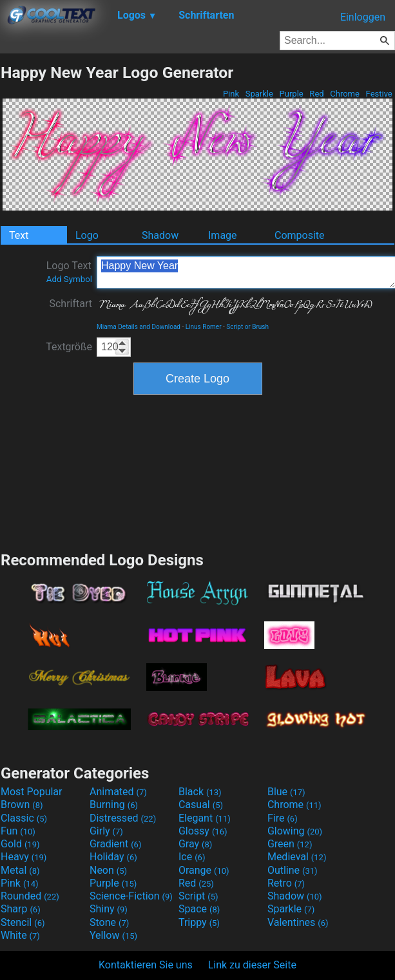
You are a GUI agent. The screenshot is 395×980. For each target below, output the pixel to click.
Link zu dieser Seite (252, 965)
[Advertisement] (197, 471)
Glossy (203, 831)
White (20, 935)
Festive (379, 94)
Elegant (205, 818)
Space (199, 909)
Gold (20, 844)
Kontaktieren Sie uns (146, 965)
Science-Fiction (131, 896)
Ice (192, 857)
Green (290, 844)
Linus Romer (204, 327)
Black (200, 792)
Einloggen (363, 17)
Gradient (115, 844)
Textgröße (69, 347)
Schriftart (71, 304)
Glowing (295, 831)
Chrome (345, 94)
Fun (18, 831)
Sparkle (260, 94)
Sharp (21, 909)
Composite (300, 235)
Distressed (123, 818)
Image (223, 235)
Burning (114, 805)
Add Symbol (69, 279)
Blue (286, 792)
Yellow (113, 935)
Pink (231, 94)
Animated (118, 792)
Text (19, 235)
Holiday (113, 857)
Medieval (297, 857)
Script (198, 896)
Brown (22, 805)
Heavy (24, 857)
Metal (20, 870)
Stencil (23, 922)
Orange (204, 870)
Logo (87, 235)
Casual (201, 805)
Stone (109, 922)
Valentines (298, 922)
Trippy (199, 922)
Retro (286, 883)
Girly (106, 831)
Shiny (109, 909)
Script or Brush (247, 327)
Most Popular (32, 792)
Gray (195, 844)
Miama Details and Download (139, 327)
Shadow (160, 235)
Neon (108, 870)
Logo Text (69, 272)
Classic (24, 818)
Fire (283, 818)
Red (317, 94)
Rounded (30, 896)
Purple (291, 94)
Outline (293, 870)
